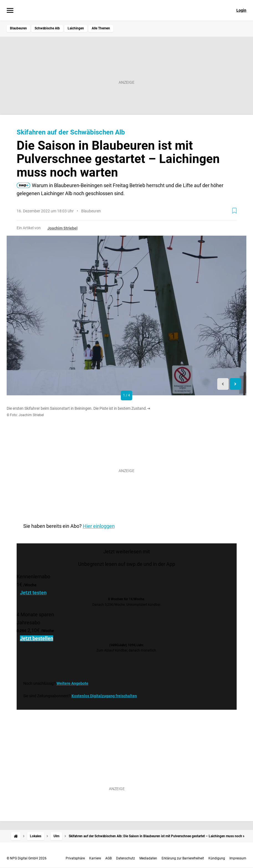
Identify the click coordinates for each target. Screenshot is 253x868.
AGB (108, 858)
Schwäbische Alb (47, 28)
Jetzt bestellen (37, 638)
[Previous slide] (223, 384)
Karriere (95, 858)
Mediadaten (148, 858)
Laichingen (76, 28)
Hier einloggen (99, 526)
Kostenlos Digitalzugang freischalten (104, 696)
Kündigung (217, 858)
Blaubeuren (18, 28)
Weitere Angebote (72, 683)
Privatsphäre (75, 858)
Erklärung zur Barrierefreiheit (183, 858)
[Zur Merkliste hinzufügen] (234, 211)
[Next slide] (235, 384)
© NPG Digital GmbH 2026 (27, 858)
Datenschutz (126, 858)
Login (241, 10)
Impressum (238, 858)
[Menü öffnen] (10, 11)
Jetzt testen (33, 593)
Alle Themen (101, 28)
